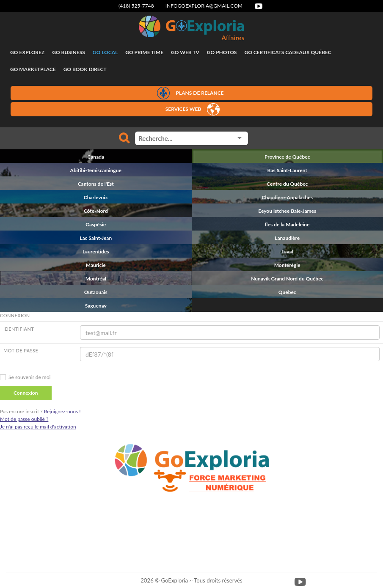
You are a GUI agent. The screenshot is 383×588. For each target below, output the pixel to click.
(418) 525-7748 (136, 6)
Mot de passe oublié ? (24, 419)
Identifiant (19, 329)
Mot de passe (21, 350)
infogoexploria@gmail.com (204, 6)
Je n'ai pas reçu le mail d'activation (38, 427)
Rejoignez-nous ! (62, 411)
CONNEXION (15, 315)
